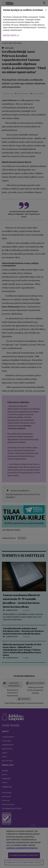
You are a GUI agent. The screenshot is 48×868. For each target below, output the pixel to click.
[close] (46, 10)
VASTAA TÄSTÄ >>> (11, 35)
